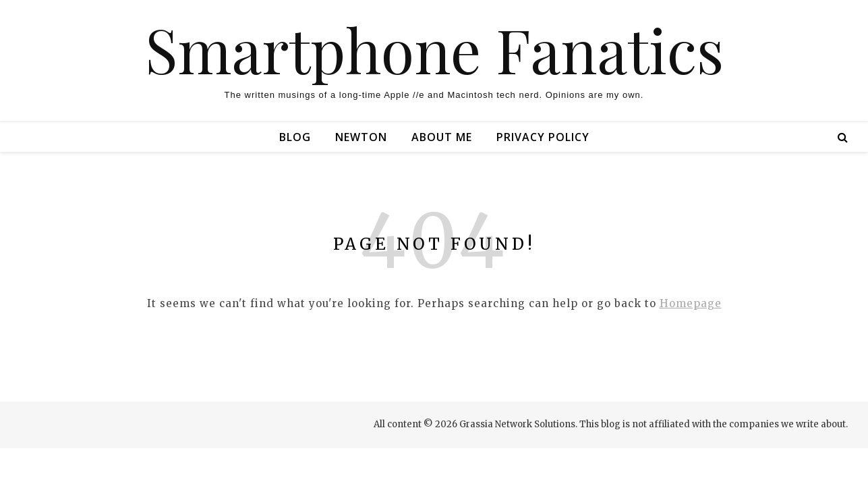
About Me (442, 137)
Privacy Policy (543, 137)
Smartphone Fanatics (434, 49)
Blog (295, 137)
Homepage (691, 303)
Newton (361, 137)
